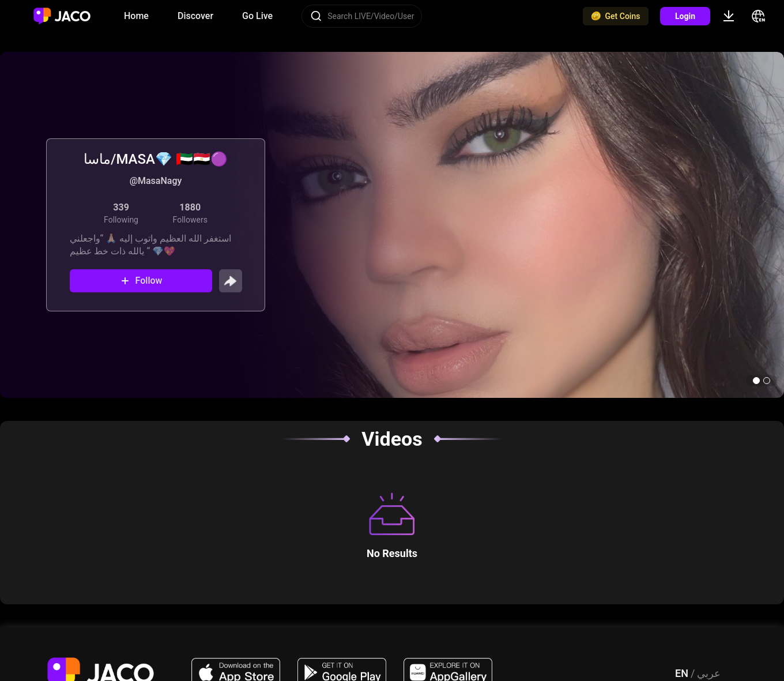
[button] (756, 381)
